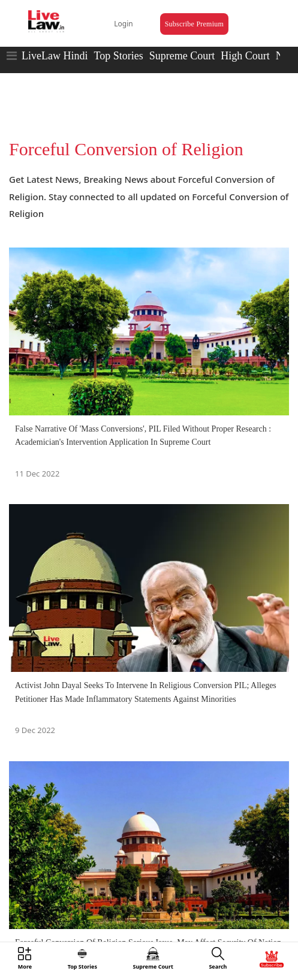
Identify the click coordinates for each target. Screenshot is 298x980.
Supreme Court (182, 56)
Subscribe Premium (194, 24)
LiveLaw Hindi (55, 56)
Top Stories (118, 56)
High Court (245, 56)
